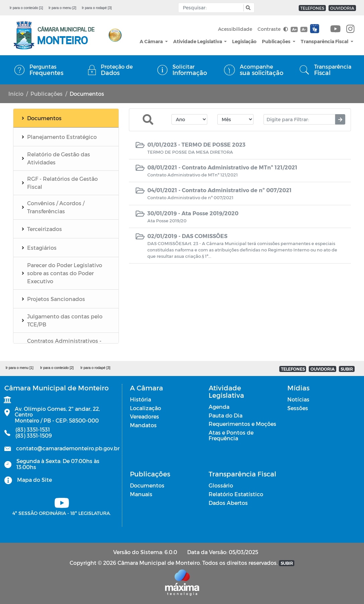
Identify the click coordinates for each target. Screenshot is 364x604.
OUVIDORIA (342, 8)
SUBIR (347, 369)
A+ (294, 29)
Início (16, 94)
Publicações (277, 41)
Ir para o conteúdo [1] (26, 8)
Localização (145, 408)
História (140, 399)
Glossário (221, 485)
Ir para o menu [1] (20, 368)
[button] (247, 8)
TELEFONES (312, 8)
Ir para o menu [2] (62, 8)
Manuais (141, 494)
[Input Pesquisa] (212, 8)
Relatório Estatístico (236, 494)
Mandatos (143, 425)
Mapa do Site (34, 480)
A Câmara (152, 41)
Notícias (298, 399)
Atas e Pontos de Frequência (231, 435)
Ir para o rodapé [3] (97, 8)
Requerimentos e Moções (242, 424)
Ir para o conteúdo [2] (57, 368)
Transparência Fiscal (325, 41)
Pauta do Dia (226, 415)
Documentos (147, 485)
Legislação (244, 41)
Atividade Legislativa (198, 41)
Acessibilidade (235, 29)
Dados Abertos (228, 503)
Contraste (273, 29)
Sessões (298, 408)
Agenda (219, 407)
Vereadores (144, 416)
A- (304, 29)
